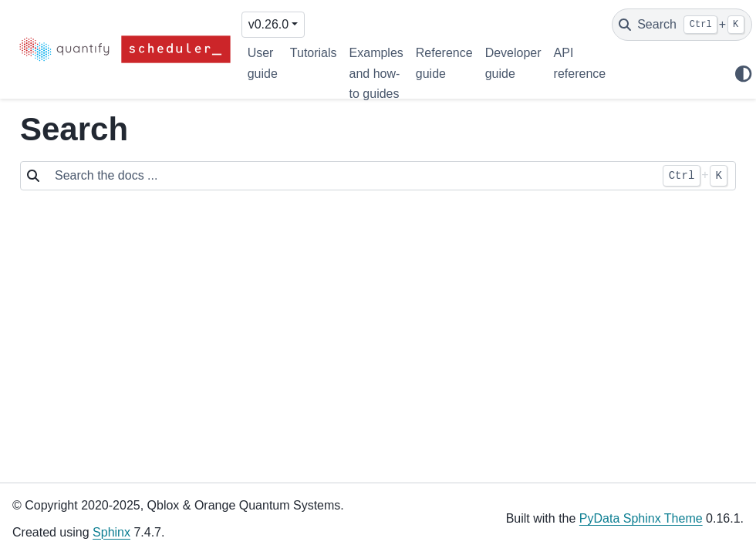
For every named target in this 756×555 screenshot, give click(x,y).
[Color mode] (743, 74)
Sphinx (111, 532)
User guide (263, 63)
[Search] (682, 25)
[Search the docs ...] (351, 176)
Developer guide (513, 63)
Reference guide (444, 63)
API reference (580, 63)
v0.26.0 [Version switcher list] (268, 24)
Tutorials (314, 53)
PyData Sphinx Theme (641, 518)
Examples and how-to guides (376, 73)
